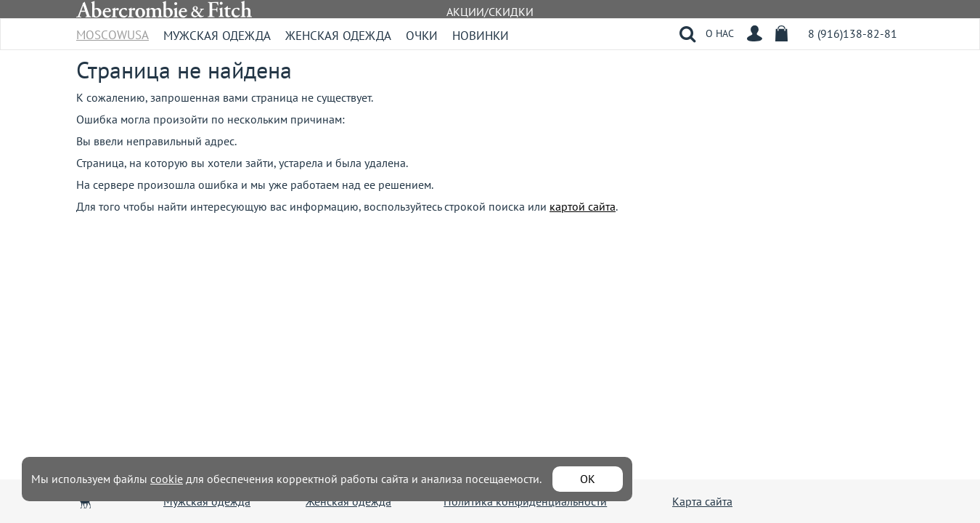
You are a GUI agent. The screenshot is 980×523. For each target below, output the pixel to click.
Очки (422, 36)
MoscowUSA (113, 30)
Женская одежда (338, 36)
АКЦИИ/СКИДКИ (490, 12)
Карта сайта (702, 501)
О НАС (720, 33)
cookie (167, 479)
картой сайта (583, 206)
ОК (588, 479)
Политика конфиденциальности (525, 501)
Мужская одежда (217, 36)
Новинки (481, 36)
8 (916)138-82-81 (853, 33)
